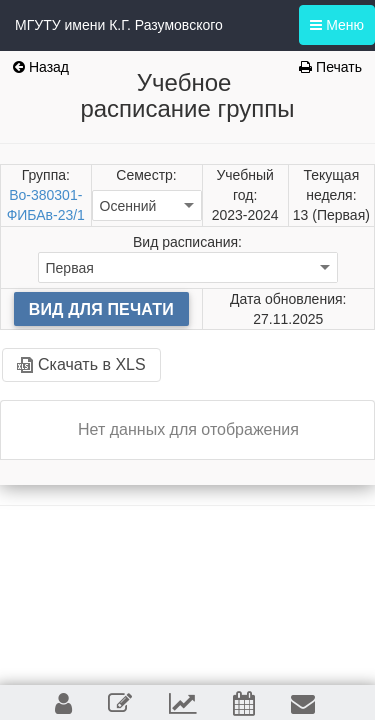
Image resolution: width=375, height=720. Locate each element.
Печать (330, 67)
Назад (41, 67)
